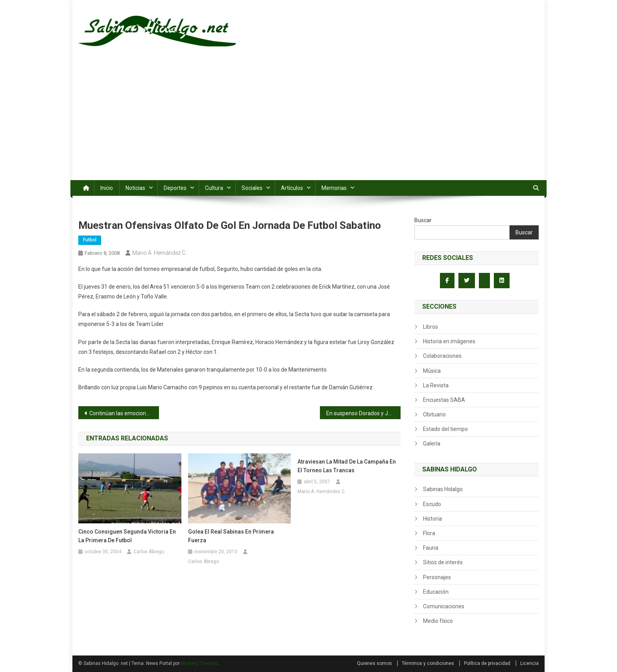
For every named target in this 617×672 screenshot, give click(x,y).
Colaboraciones (442, 356)
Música (432, 371)
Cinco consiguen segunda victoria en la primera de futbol (127, 536)
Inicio (107, 188)
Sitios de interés (443, 562)
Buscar (423, 220)
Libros (430, 327)
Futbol (90, 240)
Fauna (431, 548)
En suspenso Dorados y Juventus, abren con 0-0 (363, 413)
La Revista (436, 385)
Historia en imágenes (449, 341)
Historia (432, 519)
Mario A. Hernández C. (159, 253)
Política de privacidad (487, 663)
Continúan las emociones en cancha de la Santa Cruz (124, 413)
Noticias (135, 188)
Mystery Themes (199, 663)
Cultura (214, 188)
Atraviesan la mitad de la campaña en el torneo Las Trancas (347, 466)
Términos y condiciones (428, 663)
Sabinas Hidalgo (443, 489)
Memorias (334, 188)
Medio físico (438, 621)
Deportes (175, 188)
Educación (436, 592)
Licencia (529, 663)
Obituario (434, 414)
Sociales (252, 188)
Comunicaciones (444, 606)
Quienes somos (374, 663)
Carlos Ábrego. (149, 552)
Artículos (292, 188)
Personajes (437, 577)
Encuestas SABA (444, 400)
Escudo (432, 504)
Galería (432, 444)
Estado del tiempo (445, 429)
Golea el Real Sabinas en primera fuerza (231, 536)
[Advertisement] (308, 121)
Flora (429, 533)
